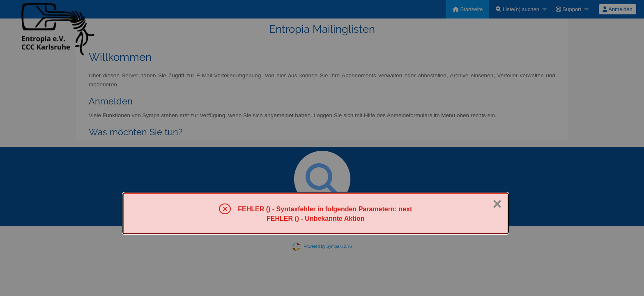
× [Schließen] (497, 204)
